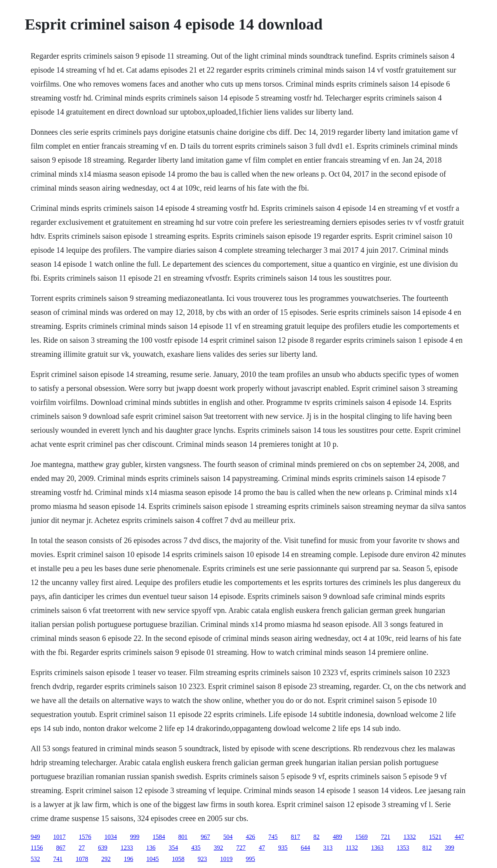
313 (328, 848)
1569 (361, 837)
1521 (435, 837)
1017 (59, 837)
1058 (178, 859)
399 (450, 848)
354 (173, 848)
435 (196, 848)
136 (151, 848)
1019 (226, 859)
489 (337, 837)
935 (283, 848)
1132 (352, 848)
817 (295, 837)
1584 (159, 837)
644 (305, 848)
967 (205, 837)
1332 (410, 837)
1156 (37, 848)
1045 (153, 859)
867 (61, 848)
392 (218, 848)
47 (262, 848)
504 (228, 837)
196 (129, 859)
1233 (127, 848)
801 (183, 837)
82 (316, 837)
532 (35, 859)
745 (273, 837)
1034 (111, 837)
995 (250, 859)
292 (106, 859)
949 (35, 837)
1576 (85, 837)
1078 (82, 859)
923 (202, 859)
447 (459, 837)
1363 (377, 848)
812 (427, 848)
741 (58, 859)
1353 (403, 848)
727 (241, 848)
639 (103, 848)
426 (250, 837)
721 (386, 837)
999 (135, 837)
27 (82, 848)
